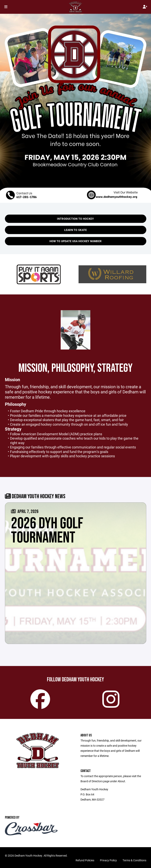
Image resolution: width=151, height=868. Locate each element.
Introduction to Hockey (75, 219)
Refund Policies (85, 860)
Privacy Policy (108, 860)
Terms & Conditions (134, 860)
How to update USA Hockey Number (76, 241)
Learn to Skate (76, 230)
